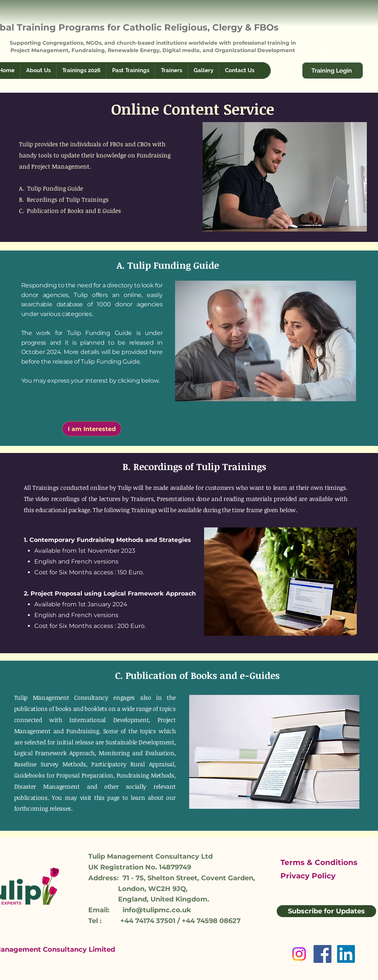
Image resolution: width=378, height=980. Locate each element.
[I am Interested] (92, 429)
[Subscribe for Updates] (326, 911)
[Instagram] (299, 954)
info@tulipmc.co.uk (157, 910)
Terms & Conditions (319, 862)
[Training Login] (333, 71)
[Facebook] (323, 954)
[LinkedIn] (346, 954)
